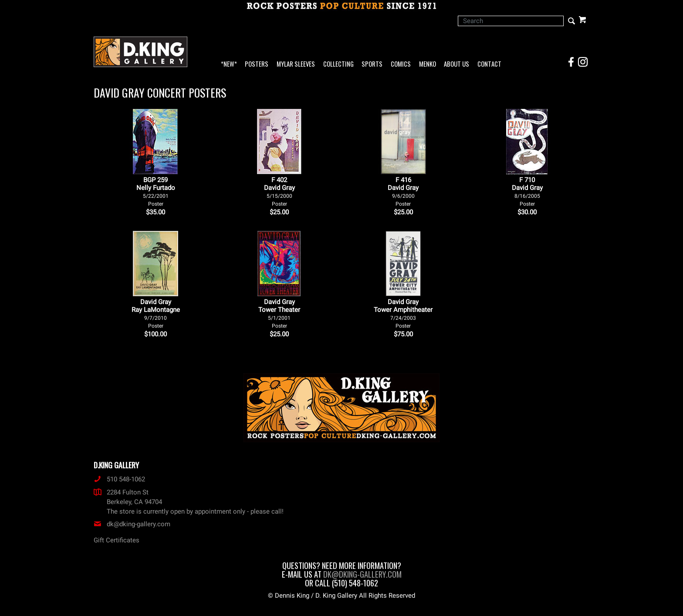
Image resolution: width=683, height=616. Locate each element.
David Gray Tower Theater (279, 313)
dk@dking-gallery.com (132, 524)
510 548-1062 (119, 479)
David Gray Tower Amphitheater (403, 313)
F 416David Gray (403, 191)
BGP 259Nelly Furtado (156, 191)
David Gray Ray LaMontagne (156, 313)
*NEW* (229, 64)
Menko (428, 64)
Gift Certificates (117, 540)
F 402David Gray (279, 191)
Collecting (338, 64)
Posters (257, 64)
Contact (489, 64)
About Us (456, 64)
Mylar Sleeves (296, 64)
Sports (372, 64)
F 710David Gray (527, 191)
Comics (401, 64)
